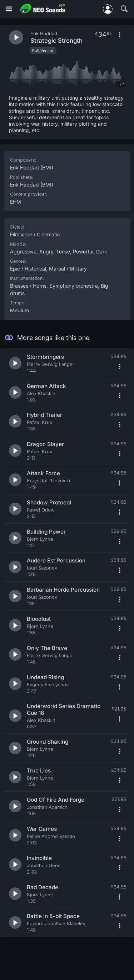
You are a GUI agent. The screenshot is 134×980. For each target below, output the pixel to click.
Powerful (83, 251)
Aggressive (23, 251)
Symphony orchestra (74, 286)
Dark (102, 251)
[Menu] (9, 9)
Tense (63, 251)
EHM (16, 202)
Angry (46, 251)
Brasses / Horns (28, 286)
